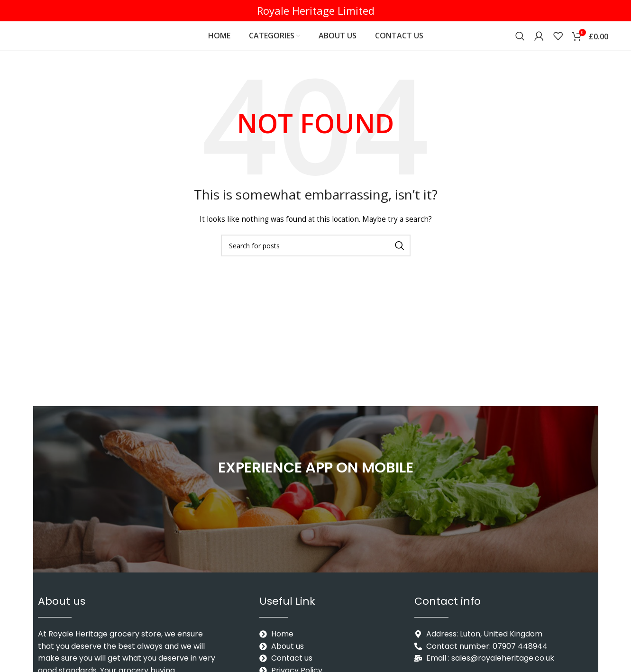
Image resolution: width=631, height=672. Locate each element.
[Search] (520, 40)
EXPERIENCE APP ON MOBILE (315, 475)
